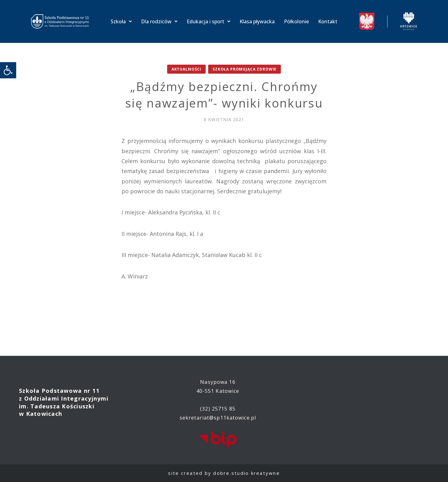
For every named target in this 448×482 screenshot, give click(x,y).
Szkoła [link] (121, 21)
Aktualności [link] (186, 69)
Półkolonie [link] (296, 21)
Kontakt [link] (328, 21)
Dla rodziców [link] (159, 21)
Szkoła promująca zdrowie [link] (245, 69)
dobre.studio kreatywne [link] (247, 473)
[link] (8, 70)
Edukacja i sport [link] (208, 21)
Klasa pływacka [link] (257, 21)
